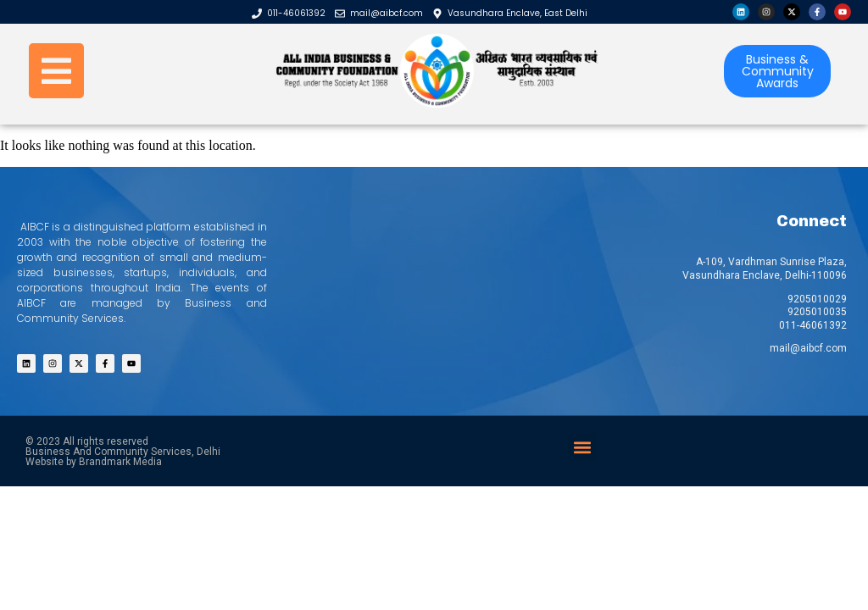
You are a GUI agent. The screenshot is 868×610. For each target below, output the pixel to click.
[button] (582, 447)
